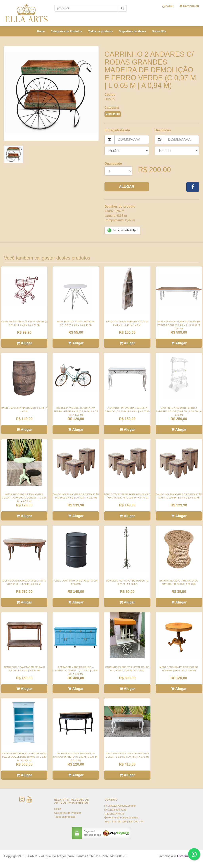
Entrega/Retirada (117, 130)
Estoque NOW (187, 856)
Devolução (163, 130)
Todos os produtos (101, 31)
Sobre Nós (159, 31)
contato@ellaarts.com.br (122, 806)
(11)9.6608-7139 (117, 810)
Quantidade (113, 164)
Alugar (127, 187)
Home (41, 31)
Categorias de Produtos (66, 31)
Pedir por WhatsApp (122, 230)
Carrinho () (189, 6)
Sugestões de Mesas (132, 31)
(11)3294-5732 (116, 814)
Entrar (168, 6)
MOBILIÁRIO (113, 114)
